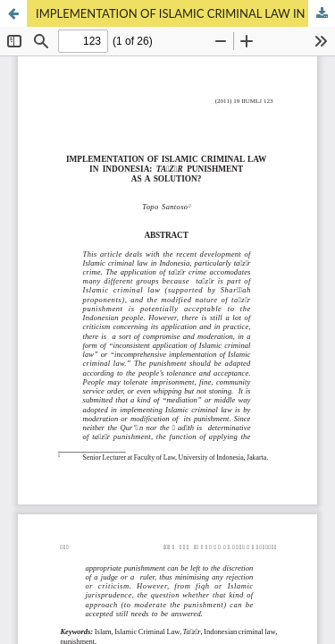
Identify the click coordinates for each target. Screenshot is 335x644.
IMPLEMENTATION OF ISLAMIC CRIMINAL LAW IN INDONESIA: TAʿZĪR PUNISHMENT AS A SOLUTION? (185, 13)
